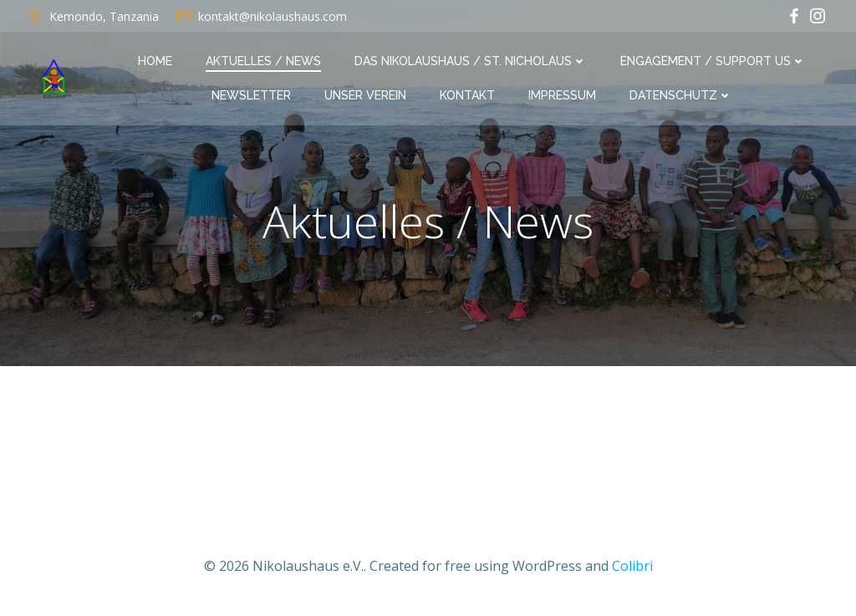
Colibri (632, 566)
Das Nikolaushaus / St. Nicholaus (471, 61)
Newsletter (251, 95)
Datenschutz (681, 95)
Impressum (562, 95)
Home (155, 61)
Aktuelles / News (263, 61)
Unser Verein (365, 95)
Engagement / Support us (713, 61)
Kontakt (467, 95)
